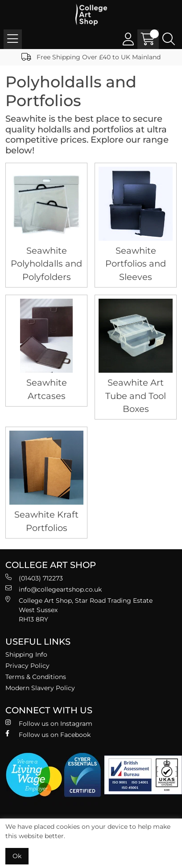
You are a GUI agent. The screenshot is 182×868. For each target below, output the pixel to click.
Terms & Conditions (36, 677)
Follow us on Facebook (48, 734)
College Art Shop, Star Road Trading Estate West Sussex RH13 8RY (79, 610)
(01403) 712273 (34, 578)
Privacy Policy (27, 666)
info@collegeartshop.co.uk (54, 589)
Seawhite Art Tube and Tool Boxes (136, 396)
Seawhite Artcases (47, 389)
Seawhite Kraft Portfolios (46, 521)
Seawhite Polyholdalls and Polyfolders (46, 264)
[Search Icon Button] (169, 39)
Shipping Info (26, 654)
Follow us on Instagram (49, 723)
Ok (17, 856)
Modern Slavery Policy (40, 688)
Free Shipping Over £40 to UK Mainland (91, 57)
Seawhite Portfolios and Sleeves (136, 264)
